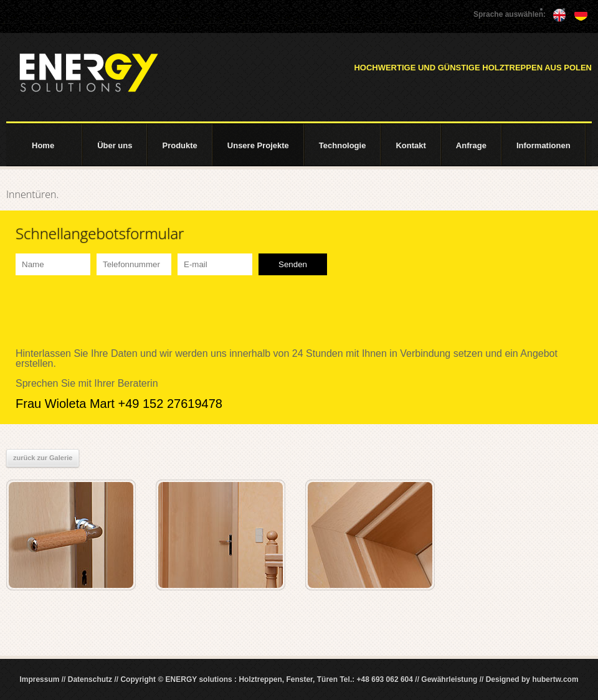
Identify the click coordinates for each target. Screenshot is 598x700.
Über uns (115, 145)
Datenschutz (90, 679)
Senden (293, 264)
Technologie (343, 145)
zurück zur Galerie (43, 458)
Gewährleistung (449, 679)
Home (43, 145)
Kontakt (411, 145)
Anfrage (471, 145)
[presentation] (110, 312)
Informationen (543, 145)
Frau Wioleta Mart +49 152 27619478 (119, 404)
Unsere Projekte (258, 145)
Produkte (179, 145)
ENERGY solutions (88, 73)
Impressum (39, 679)
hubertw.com (555, 679)
